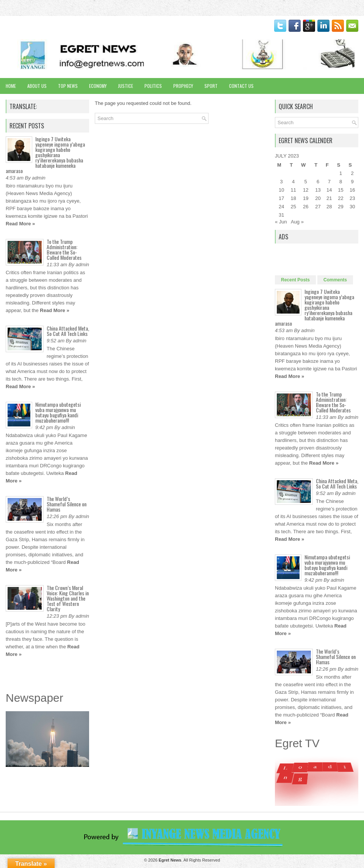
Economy (98, 86)
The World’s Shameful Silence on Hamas (67, 504)
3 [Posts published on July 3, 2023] (282, 182)
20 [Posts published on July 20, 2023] (318, 198)
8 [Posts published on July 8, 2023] (341, 182)
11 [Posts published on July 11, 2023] (293, 190)
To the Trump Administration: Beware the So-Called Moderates (64, 249)
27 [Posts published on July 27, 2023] (318, 207)
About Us (37, 86)
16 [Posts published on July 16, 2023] (352, 190)
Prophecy (183, 86)
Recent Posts (295, 280)
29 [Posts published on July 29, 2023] (340, 207)
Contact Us (241, 86)
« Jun (281, 222)
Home (11, 86)
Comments (335, 280)
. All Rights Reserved (189, 860)
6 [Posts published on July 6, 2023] (318, 182)
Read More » (20, 224)
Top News (68, 86)
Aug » (297, 222)
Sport (211, 86)
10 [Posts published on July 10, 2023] (281, 190)
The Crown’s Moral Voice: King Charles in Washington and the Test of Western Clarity (68, 598)
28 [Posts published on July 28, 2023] (329, 207)
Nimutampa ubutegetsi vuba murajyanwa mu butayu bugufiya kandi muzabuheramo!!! (58, 412)
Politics (153, 86)
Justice (126, 86)
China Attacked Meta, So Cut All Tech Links (68, 331)
